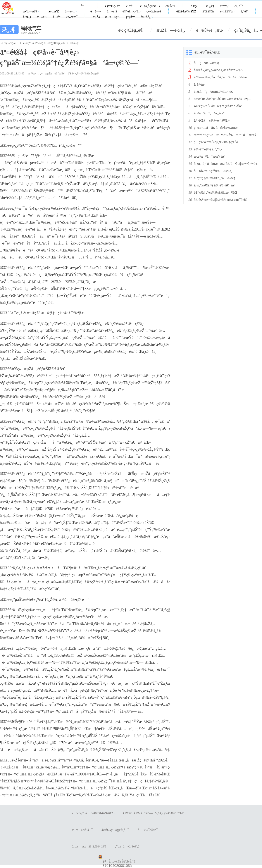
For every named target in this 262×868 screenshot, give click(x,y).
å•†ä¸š (27, 17)
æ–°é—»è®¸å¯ (82, 830)
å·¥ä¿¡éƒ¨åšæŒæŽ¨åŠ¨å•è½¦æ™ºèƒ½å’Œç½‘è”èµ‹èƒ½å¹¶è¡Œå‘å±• (224, 164)
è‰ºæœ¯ (72, 17)
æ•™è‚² (224, 6)
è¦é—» (96, 11)
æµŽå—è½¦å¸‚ (171, 30)
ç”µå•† (130, 17)
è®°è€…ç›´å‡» (132, 11)
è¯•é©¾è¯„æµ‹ (210, 30)
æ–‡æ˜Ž (54, 11)
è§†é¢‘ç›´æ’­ (113, 6)
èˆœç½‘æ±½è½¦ (33, 43)
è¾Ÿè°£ (171, 6)
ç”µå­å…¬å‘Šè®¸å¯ (129, 846)
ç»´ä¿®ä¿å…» (248, 30)
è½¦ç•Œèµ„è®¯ (132, 30)
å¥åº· (57, 17)
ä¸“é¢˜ (244, 11)
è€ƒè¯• (239, 6)
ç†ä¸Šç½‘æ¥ (150, 6)
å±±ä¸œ (84, 8)
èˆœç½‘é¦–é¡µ (10, 43)
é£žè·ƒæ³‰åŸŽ (186, 11)
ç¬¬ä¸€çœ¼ (154, 11)
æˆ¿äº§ (210, 6)
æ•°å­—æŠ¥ (30, 11)
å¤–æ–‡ (70, 11)
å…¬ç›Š (112, 11)
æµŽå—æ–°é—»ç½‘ (107, 17)
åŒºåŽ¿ (146, 17)
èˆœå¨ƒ (131, 6)
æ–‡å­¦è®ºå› (227, 11)
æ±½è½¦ (42, 17)
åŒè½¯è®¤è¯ (149, 830)
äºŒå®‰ (208, 11)
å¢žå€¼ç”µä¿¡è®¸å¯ (115, 830)
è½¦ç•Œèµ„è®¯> (58, 43)
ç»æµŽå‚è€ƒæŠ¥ (52, 74)
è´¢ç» (195, 6)
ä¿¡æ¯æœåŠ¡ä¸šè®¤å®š (89, 846)
